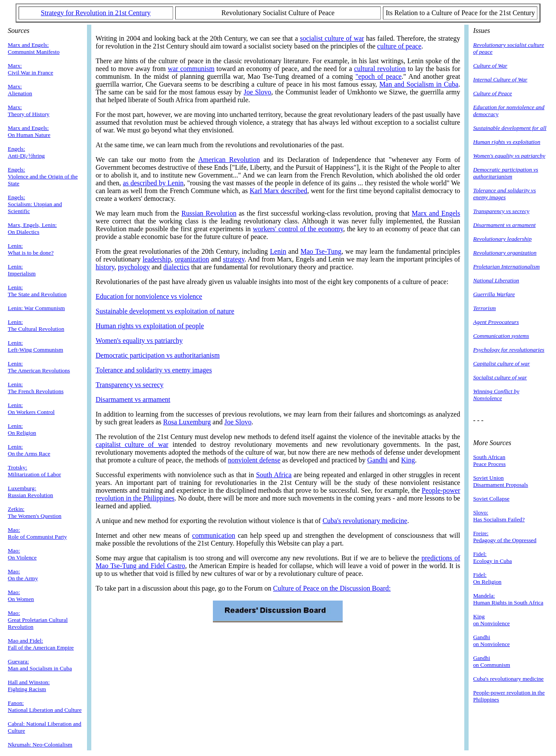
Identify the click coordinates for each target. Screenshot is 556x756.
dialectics (176, 267)
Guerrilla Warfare (494, 294)
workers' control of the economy (298, 229)
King (408, 460)
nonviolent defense (254, 460)
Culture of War (490, 66)
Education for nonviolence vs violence (149, 296)
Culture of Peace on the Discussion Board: (332, 588)
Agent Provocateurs (496, 322)
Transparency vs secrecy (130, 385)
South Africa (274, 475)
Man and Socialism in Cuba (419, 84)
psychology (134, 267)
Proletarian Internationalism (506, 267)
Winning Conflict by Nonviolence (496, 395)
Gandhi (378, 460)
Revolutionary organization (505, 253)
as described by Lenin (153, 183)
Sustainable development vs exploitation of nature (165, 311)
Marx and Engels (436, 213)
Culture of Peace (492, 93)
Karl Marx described (278, 191)
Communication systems (501, 336)
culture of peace (399, 46)
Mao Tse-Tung (321, 251)
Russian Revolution (209, 213)
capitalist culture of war (132, 444)
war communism (191, 69)
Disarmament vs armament (133, 399)
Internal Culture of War (500, 79)
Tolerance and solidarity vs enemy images (154, 370)
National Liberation (496, 280)
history (105, 267)
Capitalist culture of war (501, 363)
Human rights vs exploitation (506, 142)
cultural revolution (380, 69)
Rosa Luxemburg (187, 422)
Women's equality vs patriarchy (139, 341)
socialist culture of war (332, 38)
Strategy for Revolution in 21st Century (96, 13)
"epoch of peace (379, 76)
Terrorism (484, 308)
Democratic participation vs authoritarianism (158, 355)
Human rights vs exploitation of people (150, 326)
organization (192, 259)
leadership (157, 259)
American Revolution (229, 160)
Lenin (278, 251)
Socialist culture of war (500, 377)
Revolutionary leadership (502, 239)
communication (214, 535)
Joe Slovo (257, 92)
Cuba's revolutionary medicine (365, 521)
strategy (234, 259)
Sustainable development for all (509, 128)
